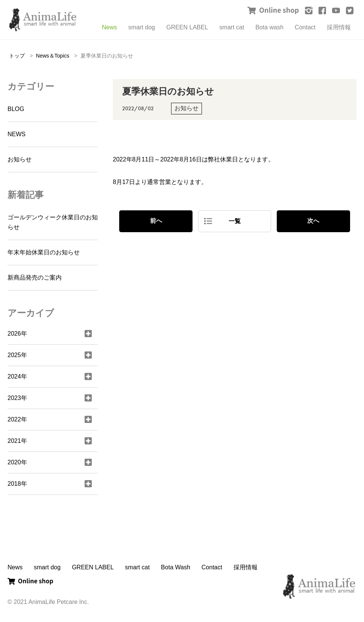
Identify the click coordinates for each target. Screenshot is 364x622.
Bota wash (269, 27)
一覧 (235, 221)
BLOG (16, 109)
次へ (313, 221)
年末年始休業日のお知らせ (44, 252)
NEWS (17, 134)
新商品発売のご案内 (35, 278)
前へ (156, 221)
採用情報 (339, 27)
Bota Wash (176, 567)
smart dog (142, 27)
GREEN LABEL (187, 27)
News (109, 27)
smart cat (232, 27)
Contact (305, 27)
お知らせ (20, 159)
